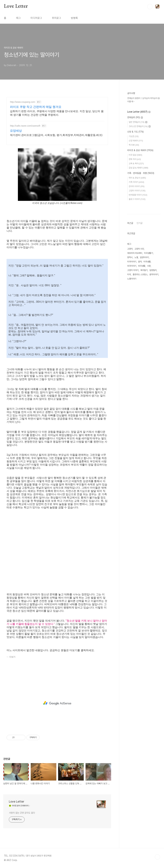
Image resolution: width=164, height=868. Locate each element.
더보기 (12, 657)
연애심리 (135, 117)
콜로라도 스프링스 (140, 274)
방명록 (74, 18)
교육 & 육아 (136, 163)
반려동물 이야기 (138, 195)
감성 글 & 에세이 (138, 168)
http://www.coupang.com (23, 102)
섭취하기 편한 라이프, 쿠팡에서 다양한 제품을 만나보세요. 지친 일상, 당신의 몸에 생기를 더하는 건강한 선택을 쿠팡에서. (57, 113)
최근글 (130, 223)
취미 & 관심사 (137, 178)
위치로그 (56, 18)
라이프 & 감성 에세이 (140, 150)
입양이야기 (144, 257)
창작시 (130, 257)
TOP (157, 857)
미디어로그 (36, 18)
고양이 (130, 249)
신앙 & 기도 (135, 132)
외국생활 (142, 266)
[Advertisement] (57, 703)
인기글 (140, 223)
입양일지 (153, 270)
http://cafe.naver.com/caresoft (25, 126)
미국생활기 (148, 253)
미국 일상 (135, 155)
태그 (18, 18)
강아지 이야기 (137, 186)
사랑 (149, 266)
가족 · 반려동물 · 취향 (141, 173)
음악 (140, 262)
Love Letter (16, 6)
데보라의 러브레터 (135, 253)
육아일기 (144, 270)
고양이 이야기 (137, 191)
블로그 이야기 (137, 199)
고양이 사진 (139, 249)
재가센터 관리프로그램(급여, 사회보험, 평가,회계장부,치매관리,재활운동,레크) (56, 135)
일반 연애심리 (138, 122)
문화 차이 (135, 159)
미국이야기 (132, 262)
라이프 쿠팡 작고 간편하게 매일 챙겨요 (36, 107)
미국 (129, 274)
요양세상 (16, 131)
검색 (150, 7)
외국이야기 (132, 266)
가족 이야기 (136, 182)
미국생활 (147, 262)
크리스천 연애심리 (140, 126)
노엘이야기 (132, 279)
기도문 (134, 136)
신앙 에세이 (136, 141)
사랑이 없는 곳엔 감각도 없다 (22, 813)
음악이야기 (154, 274)
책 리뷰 (134, 145)
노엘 (136, 257)
